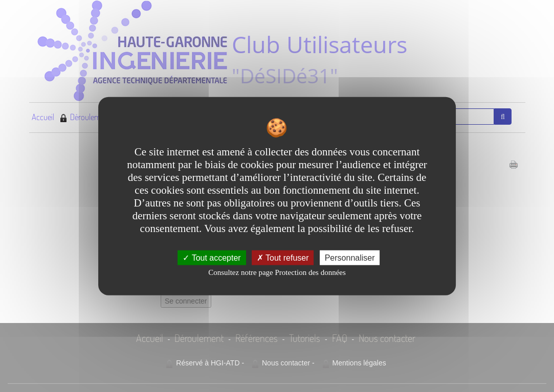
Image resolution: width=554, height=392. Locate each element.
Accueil (43, 117)
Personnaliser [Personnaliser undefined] (350, 257)
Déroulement (85, 117)
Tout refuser (283, 257)
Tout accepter (212, 257)
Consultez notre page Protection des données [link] (277, 272)
